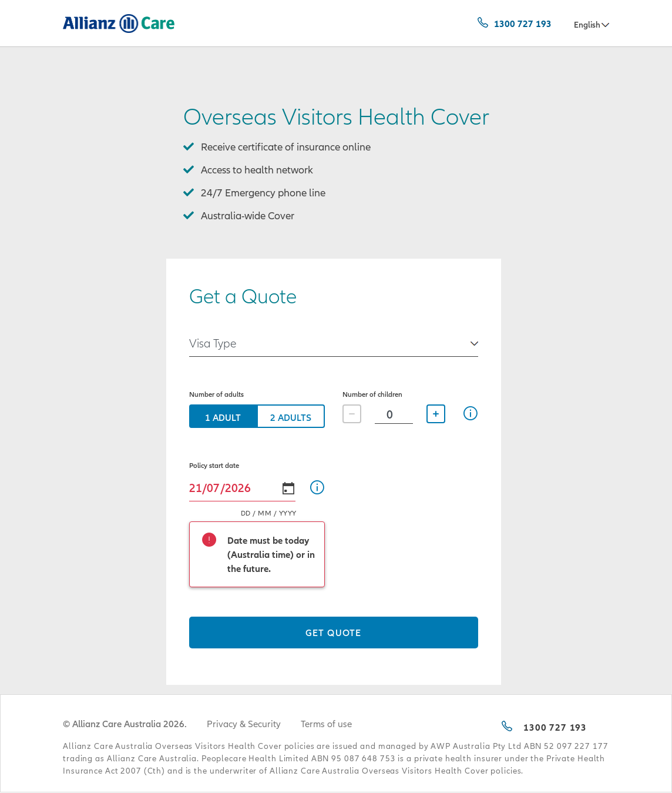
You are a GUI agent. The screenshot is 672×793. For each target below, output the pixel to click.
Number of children (372, 394)
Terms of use (326, 724)
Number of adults (216, 394)
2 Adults (291, 417)
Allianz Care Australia (97, 25)
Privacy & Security (244, 724)
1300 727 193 (523, 24)
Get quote (333, 633)
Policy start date (214, 465)
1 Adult (223, 417)
